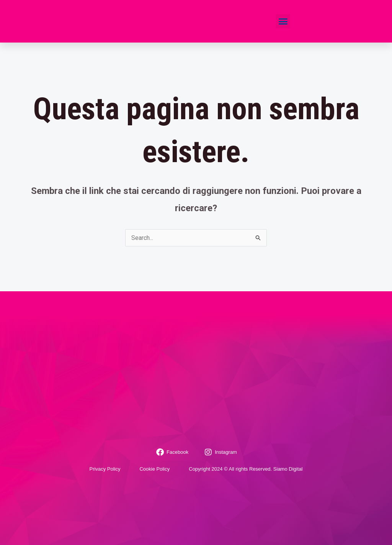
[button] (283, 21)
